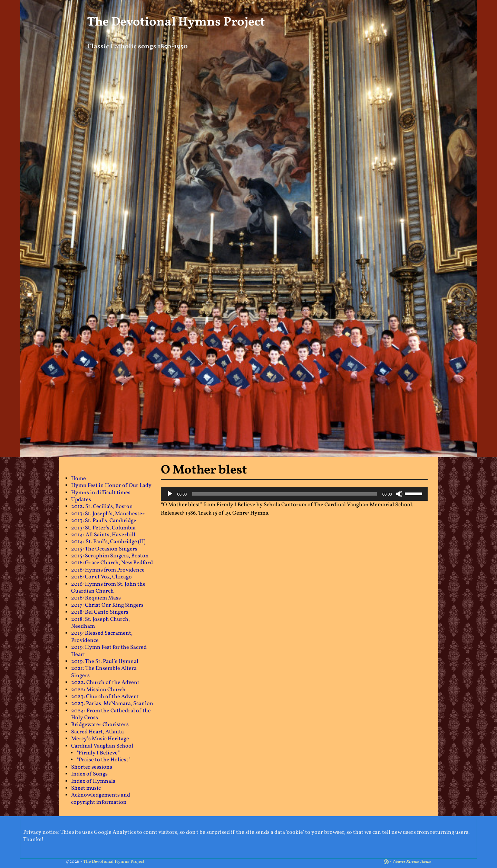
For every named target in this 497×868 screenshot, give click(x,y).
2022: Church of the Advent (105, 683)
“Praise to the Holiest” (104, 760)
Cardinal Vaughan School (102, 746)
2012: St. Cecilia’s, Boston (102, 507)
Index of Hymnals (93, 781)
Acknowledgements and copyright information (101, 799)
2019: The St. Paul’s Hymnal (105, 662)
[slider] (285, 494)
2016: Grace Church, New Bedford (112, 563)
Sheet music (86, 788)
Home (79, 479)
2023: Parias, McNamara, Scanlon (112, 704)
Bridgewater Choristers (100, 725)
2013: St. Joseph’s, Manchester (108, 514)
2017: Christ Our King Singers (107, 605)
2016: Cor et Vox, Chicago (101, 577)
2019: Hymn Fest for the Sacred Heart (109, 651)
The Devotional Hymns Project (176, 22)
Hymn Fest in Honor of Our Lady (111, 486)
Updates (81, 500)
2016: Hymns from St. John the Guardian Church (108, 588)
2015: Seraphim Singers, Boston (110, 556)
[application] (294, 494)
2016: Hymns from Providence (108, 570)
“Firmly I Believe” (98, 753)
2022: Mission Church (98, 690)
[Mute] (399, 494)
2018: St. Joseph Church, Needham (100, 623)
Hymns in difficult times (101, 493)
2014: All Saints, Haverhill (103, 535)
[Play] (170, 494)
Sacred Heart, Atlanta (98, 732)
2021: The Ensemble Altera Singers (104, 672)
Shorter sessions (92, 767)
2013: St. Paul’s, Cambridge (104, 521)
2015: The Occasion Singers (104, 549)
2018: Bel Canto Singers (100, 612)
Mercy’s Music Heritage (100, 739)
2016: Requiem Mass (96, 598)
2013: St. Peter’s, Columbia (103, 528)
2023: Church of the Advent (105, 697)
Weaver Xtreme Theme (412, 862)
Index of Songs (89, 774)
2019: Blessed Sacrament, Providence (102, 637)
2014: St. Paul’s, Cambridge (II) (108, 542)
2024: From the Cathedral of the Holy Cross (111, 714)
